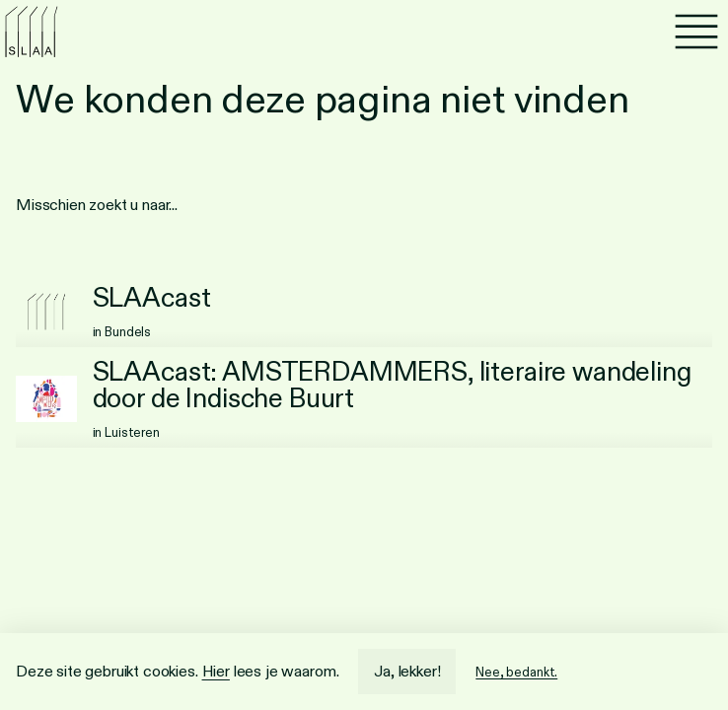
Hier (216, 671)
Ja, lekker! (407, 671)
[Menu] (696, 32)
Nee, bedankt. (516, 672)
